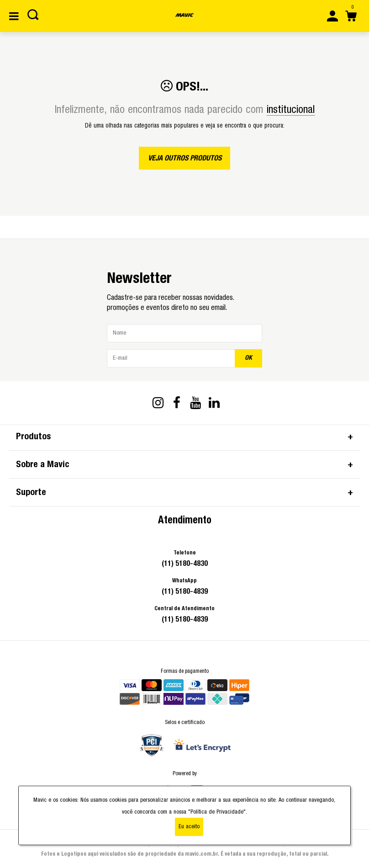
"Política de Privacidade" (217, 812)
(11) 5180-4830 (185, 564)
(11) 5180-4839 (185, 591)
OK (248, 358)
